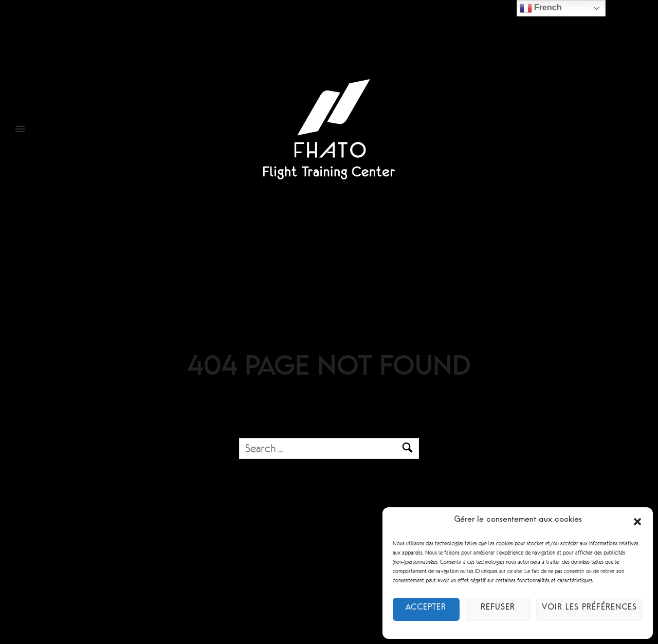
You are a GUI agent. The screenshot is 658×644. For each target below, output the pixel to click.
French (541, 8)
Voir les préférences (589, 609)
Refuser (498, 609)
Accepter (426, 609)
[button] (637, 522)
